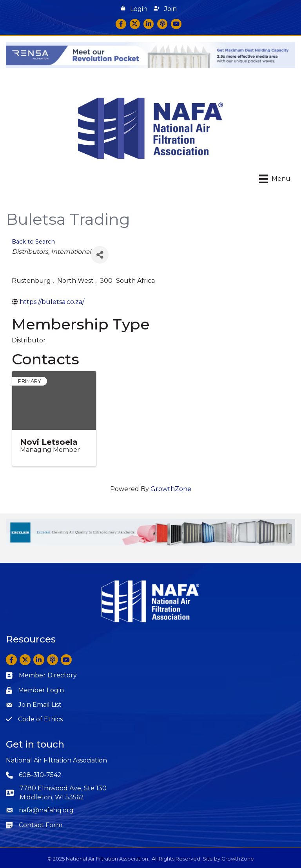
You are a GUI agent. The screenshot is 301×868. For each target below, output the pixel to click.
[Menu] (275, 179)
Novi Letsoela (49, 442)
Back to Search (33, 242)
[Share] (100, 255)
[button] (134, 9)
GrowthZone (171, 489)
